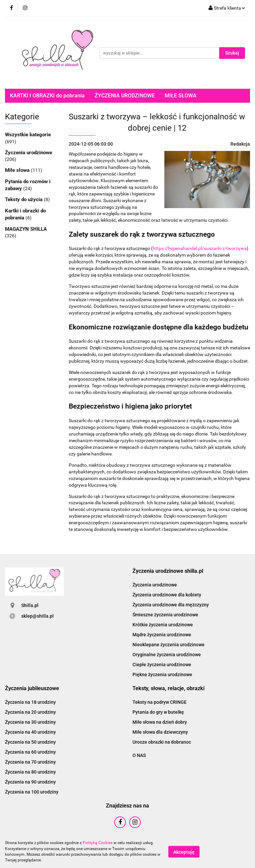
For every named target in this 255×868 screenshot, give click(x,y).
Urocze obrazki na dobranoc (162, 742)
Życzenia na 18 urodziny (30, 702)
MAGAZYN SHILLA (26, 229)
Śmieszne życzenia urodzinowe (165, 615)
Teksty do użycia (24, 199)
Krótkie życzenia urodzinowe (163, 625)
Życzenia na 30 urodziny (30, 722)
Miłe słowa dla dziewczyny (160, 732)
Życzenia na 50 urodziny (30, 742)
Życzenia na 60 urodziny (30, 752)
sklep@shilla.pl (38, 616)
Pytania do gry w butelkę (158, 712)
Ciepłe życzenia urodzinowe (162, 665)
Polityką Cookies (98, 843)
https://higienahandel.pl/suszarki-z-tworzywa (200, 248)
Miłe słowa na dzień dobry (160, 722)
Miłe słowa (18, 170)
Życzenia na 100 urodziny (32, 792)
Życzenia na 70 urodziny (30, 762)
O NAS (139, 755)
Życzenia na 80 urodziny (30, 772)
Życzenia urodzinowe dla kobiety (167, 595)
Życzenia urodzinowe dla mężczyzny (171, 605)
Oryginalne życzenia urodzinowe (167, 655)
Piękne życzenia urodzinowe (162, 675)
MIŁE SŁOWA (181, 96)
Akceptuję (184, 852)
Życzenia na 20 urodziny (30, 712)
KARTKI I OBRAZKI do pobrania (47, 96)
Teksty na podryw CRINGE (160, 702)
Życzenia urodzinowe (29, 153)
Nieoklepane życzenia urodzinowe (169, 645)
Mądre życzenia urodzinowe (162, 635)
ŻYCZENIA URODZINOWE (125, 96)
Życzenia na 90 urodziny (30, 782)
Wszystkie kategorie (28, 135)
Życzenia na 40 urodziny (30, 732)
